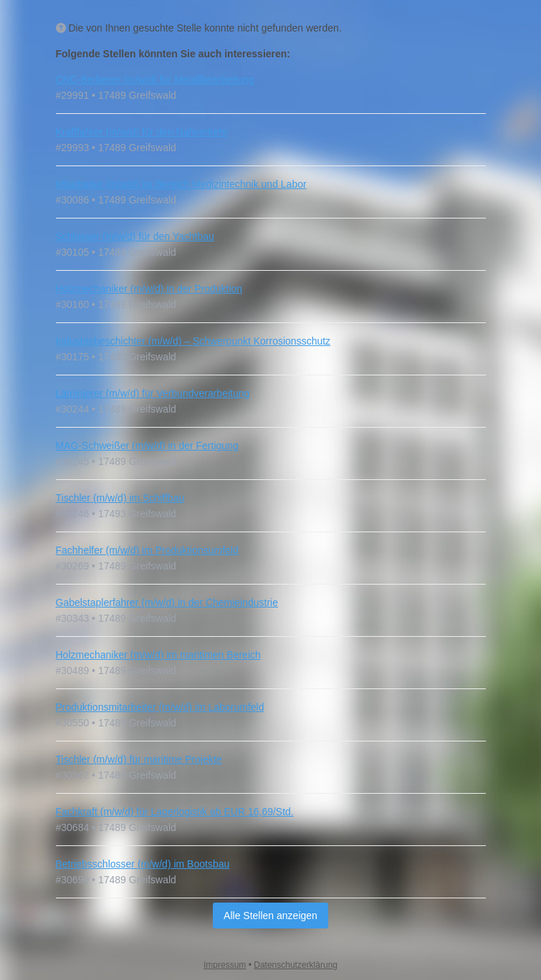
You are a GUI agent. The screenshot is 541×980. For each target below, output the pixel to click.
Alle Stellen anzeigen (270, 916)
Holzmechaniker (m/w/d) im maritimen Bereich (158, 655)
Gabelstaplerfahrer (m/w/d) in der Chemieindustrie (167, 602)
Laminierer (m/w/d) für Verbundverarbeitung (153, 393)
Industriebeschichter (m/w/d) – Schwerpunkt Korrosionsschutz (193, 341)
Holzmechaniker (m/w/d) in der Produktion (149, 289)
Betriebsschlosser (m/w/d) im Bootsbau (143, 864)
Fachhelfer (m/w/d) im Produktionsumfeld (147, 550)
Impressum (225, 965)
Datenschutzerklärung (296, 965)
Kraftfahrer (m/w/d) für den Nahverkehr (142, 132)
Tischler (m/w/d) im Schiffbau (120, 498)
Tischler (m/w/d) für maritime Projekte (139, 759)
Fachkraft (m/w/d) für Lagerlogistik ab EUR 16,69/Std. (175, 812)
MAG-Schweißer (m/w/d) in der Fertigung (147, 446)
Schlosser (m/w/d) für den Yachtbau (135, 236)
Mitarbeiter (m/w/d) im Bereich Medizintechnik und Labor (181, 184)
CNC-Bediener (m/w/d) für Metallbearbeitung (155, 80)
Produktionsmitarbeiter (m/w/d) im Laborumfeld (160, 707)
